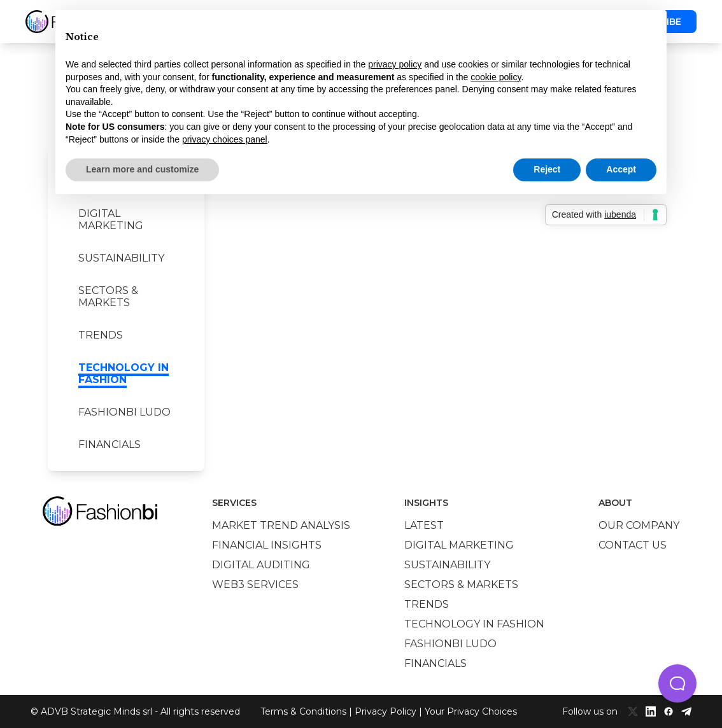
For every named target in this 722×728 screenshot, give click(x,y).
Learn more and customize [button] (142, 169)
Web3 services (255, 584)
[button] (677, 683)
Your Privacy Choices (471, 711)
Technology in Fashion (124, 374)
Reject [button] (547, 169)
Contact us (633, 545)
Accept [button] (621, 169)
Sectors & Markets (108, 297)
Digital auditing (261, 565)
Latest (424, 525)
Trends (101, 335)
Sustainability (121, 258)
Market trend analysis (281, 525)
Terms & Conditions (303, 711)
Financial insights (267, 545)
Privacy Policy (386, 711)
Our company (639, 525)
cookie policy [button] (496, 77)
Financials (110, 444)
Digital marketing (111, 220)
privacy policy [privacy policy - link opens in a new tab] (395, 64)
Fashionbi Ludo (124, 412)
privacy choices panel (225, 139)
